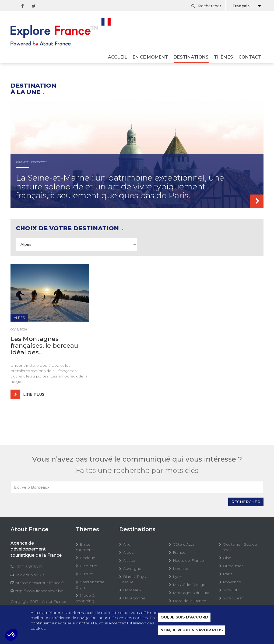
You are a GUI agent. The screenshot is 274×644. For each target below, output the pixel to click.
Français (241, 6)
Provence (232, 582)
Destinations (191, 57)
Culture (86, 574)
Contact (250, 57)
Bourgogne (134, 598)
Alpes (128, 552)
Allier (127, 544)
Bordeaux (132, 590)
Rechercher (206, 6)
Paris (227, 574)
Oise (227, 558)
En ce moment (150, 57)
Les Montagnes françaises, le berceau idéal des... (44, 346)
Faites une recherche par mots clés (137, 470)
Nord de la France (189, 601)
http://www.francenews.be (39, 591)
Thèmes (224, 57)
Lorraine (180, 569)
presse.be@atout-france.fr (40, 583)
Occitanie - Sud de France (238, 547)
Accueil (118, 57)
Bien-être (88, 566)
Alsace (129, 560)
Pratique (87, 558)
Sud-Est (230, 590)
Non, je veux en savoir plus (192, 630)
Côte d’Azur (184, 544)
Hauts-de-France (188, 560)
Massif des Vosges (190, 585)
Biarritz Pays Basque (132, 579)
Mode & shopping (85, 598)
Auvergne (132, 569)
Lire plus (27, 394)
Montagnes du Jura (191, 593)
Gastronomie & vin (90, 585)
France (179, 552)
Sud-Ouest (233, 598)
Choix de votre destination (68, 228)
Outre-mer (233, 566)
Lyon (178, 577)
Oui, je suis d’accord (184, 617)
